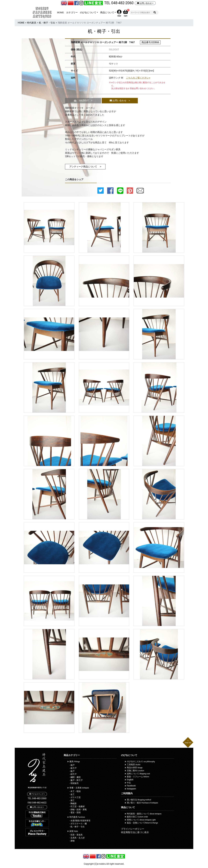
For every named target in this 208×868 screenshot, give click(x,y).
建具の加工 (137, 817)
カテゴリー (72, 12)
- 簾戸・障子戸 (76, 780)
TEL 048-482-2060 (119, 3)
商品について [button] (107, 12)
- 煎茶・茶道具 (76, 835)
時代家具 (32, 23)
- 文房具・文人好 (77, 838)
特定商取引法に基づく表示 (135, 832)
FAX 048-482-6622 (37, 803)
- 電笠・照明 (75, 812)
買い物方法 (139, 800)
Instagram (131, 789)
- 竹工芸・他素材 (77, 806)
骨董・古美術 (79, 788)
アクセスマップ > (37, 794)
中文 (129, 783)
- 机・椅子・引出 (77, 827)
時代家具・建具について (144, 814)
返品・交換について (142, 823)
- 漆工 (72, 800)
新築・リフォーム (138, 777)
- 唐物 (72, 841)
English (130, 780)
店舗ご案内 (135, 771)
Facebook (131, 786)
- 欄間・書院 (75, 777)
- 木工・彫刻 (75, 791)
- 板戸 (72, 771)
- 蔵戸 (72, 765)
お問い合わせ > (145, 3)
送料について (138, 774)
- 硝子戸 (73, 774)
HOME (60, 12)
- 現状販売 (74, 783)
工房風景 (134, 764)
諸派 (74, 831)
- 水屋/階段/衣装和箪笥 (80, 821)
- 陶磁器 (73, 803)
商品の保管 (135, 768)
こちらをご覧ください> (138, 78)
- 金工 (72, 794)
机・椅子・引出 (47, 23)
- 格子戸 (73, 768)
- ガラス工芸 (75, 797)
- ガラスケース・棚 (78, 824)
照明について (141, 820)
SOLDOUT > (83, 101)
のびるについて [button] (88, 12)
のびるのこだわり (141, 761)
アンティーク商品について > (85, 167)
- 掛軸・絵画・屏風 (78, 809)
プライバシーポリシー (133, 829)
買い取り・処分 (142, 803)
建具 (75, 761)
